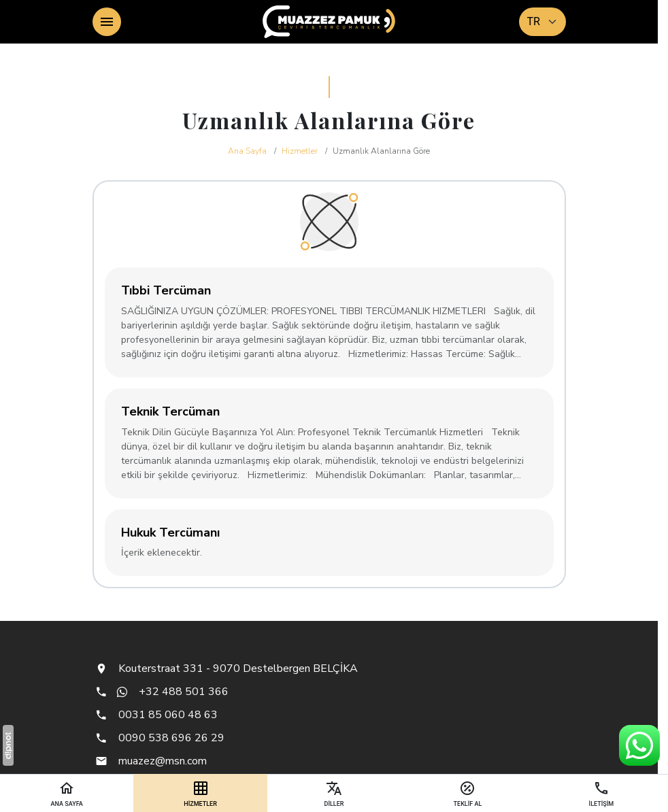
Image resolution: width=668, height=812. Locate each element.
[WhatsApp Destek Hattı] (639, 745)
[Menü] (107, 22)
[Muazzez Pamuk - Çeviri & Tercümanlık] (329, 22)
